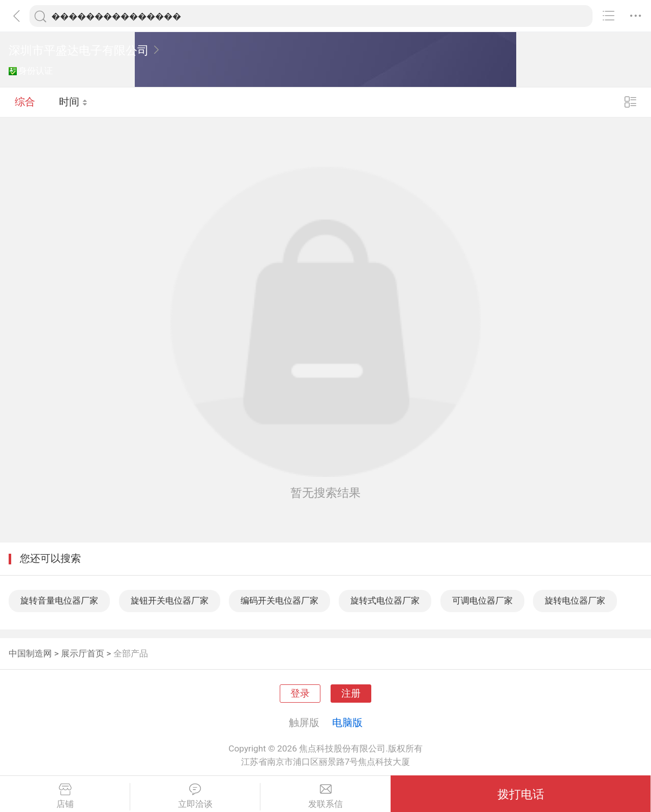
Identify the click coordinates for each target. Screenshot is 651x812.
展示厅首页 (83, 653)
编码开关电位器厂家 (279, 600)
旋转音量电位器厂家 (59, 600)
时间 (73, 102)
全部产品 (131, 653)
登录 (300, 694)
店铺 (65, 796)
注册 (351, 694)
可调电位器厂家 (482, 600)
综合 (25, 102)
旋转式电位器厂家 (385, 600)
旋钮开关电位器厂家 (170, 600)
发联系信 (325, 796)
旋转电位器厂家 (575, 600)
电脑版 (347, 723)
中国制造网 (30, 653)
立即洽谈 (195, 796)
